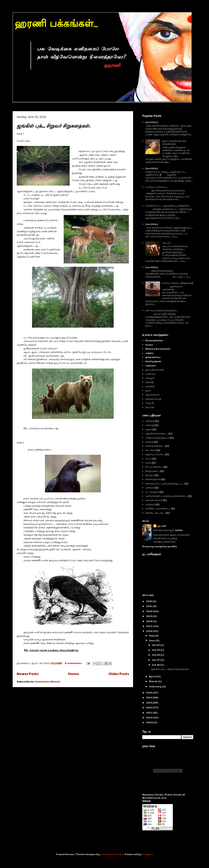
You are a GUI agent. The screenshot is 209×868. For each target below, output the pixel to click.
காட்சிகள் (151, 450)
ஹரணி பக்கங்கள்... (56, 24)
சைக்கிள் (150, 386)
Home (74, 674)
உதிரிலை (151, 374)
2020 (150, 611)
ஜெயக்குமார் (152, 394)
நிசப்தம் (150, 475)
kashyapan (153, 361)
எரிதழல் (150, 378)
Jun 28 (156, 655)
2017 (150, 626)
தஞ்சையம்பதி (153, 399)
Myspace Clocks (153, 794)
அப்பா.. (167, 243)
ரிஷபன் (150, 403)
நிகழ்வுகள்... (152, 471)
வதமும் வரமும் (154, 500)
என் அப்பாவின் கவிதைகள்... (162, 310)
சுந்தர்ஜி (150, 382)
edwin (150, 353)
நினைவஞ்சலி (153, 479)
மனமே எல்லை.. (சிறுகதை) (177, 283)
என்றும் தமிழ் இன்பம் (157, 438)
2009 (150, 722)
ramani (151, 365)
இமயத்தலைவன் (155, 370)
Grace (149, 345)
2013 (149, 702)
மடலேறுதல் (152, 492)
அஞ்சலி (150, 421)
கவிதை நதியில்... (155, 446)
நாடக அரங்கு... (154, 467)
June (152, 640)
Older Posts (119, 674)
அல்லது (150, 425)
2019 (150, 616)
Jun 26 (156, 665)
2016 (150, 631)
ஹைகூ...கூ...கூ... (155, 513)
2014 (150, 697)
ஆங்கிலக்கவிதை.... (157, 433)
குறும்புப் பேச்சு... (155, 454)
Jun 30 (156, 645)
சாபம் (149, 458)
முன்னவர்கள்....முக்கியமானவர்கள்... (166, 496)
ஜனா (148, 390)
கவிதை (150, 442)
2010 (150, 717)
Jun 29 (156, 650)
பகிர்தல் (150, 487)
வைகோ (150, 407)
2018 (150, 621)
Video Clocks (173, 794)
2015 (149, 692)
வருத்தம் (150, 504)
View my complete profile (160, 546)
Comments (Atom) (47, 681)
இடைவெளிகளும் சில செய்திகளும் (174, 142)
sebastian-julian (112, 854)
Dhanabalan (154, 340)
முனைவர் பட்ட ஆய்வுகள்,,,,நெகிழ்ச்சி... (168, 205)
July (152, 635)
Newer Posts (28, 674)
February (156, 686)
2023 (149, 601)
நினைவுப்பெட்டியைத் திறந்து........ (165, 483)
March (153, 681)
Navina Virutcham (158, 349)
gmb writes (153, 357)
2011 (149, 712)
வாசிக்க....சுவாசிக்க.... (158, 508)
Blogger (147, 854)
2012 (149, 707)
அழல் (149, 429)
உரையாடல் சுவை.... (157, 187)
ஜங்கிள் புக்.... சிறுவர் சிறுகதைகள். (53, 126)
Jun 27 (156, 660)
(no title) (152, 122)
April (153, 676)
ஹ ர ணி (162, 526)
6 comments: (74, 663)
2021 (149, 606)
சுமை (148, 463)
